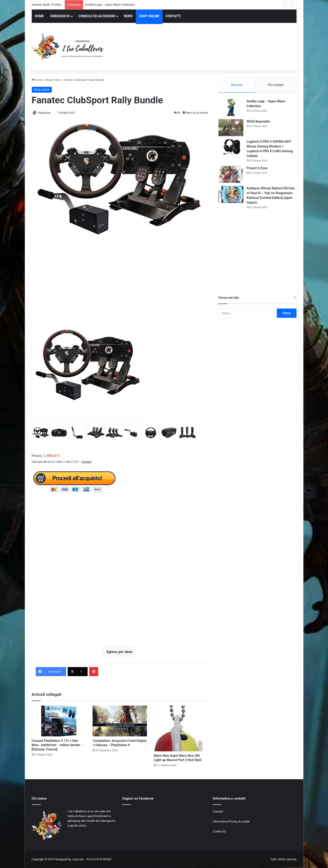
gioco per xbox (120, 652)
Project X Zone (257, 169)
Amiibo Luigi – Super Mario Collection (110, 5)
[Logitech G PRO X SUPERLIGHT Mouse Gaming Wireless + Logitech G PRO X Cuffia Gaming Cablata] (231, 148)
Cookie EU (219, 832)
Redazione (46, 113)
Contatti (218, 812)
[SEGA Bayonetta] (231, 128)
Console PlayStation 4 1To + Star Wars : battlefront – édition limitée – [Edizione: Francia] (57, 745)
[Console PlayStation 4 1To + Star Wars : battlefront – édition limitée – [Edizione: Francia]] (59, 721)
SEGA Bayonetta (258, 122)
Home (37, 80)
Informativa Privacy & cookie (231, 822)
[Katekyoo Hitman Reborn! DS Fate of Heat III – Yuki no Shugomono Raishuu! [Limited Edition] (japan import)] (231, 195)
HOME (39, 16)
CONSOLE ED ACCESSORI (97, 16)
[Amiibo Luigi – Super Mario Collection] (231, 108)
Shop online (53, 80)
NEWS (128, 16)
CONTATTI (173, 16)
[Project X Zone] (231, 175)
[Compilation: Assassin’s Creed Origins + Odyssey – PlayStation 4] (120, 721)
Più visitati (276, 85)
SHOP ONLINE (149, 16)
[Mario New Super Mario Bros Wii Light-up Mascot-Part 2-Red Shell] (181, 729)
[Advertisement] (209, 47)
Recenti (237, 85)
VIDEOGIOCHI (60, 16)
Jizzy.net (78, 860)
